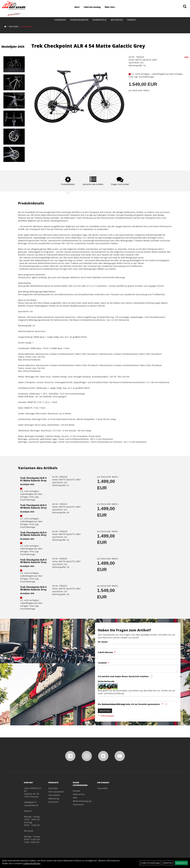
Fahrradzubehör (79, 20)
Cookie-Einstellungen (150, 863)
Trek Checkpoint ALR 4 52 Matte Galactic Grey (33, 534)
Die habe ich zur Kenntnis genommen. (129, 704)
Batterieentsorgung (82, 801)
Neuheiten (53, 802)
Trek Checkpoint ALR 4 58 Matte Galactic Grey (33, 588)
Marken (131, 20)
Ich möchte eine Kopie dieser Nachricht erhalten (123, 676)
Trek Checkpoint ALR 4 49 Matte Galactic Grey (33, 506)
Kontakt (76, 791)
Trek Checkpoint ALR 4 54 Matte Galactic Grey (88, 46)
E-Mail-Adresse (105, 652)
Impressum (78, 804)
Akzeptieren (181, 863)
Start (77, 7)
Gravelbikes (27, 26)
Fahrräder (60, 20)
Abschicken (105, 711)
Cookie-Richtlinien (32, 863)
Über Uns (110, 7)
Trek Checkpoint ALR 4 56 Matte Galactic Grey (33, 561)
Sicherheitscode (106, 681)
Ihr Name (103, 642)
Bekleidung (117, 20)
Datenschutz (79, 794)
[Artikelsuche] (185, 7)
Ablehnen (168, 863)
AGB (75, 798)
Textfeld (102, 663)
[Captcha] (138, 699)
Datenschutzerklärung (113, 704)
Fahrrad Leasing (92, 7)
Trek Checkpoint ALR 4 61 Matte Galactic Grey (33, 479)
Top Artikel (102, 788)
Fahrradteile (100, 20)
